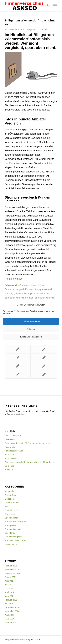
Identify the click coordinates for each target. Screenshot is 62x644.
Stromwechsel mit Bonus (16, 540)
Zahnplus (9, 470)
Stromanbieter (11, 518)
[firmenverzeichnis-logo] (26, 6)
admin (45, 29)
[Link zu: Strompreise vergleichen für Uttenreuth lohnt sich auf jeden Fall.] (18, 349)
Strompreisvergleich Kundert (19, 289)
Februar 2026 (11, 566)
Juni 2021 (9, 585)
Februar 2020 (11, 622)
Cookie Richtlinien (13, 436)
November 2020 (12, 611)
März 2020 (10, 619)
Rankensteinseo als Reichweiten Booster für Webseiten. (31, 462)
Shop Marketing (12, 510)
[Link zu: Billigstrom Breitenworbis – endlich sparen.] (44, 358)
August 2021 (10, 577)
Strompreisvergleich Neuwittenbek (33, 293)
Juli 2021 (9, 581)
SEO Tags (9, 466)
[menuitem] (47, 6)
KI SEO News (11, 458)
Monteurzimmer (12, 503)
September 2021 (12, 573)
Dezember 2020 (12, 607)
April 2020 (9, 615)
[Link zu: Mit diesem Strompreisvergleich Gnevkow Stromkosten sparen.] (18, 358)
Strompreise (10, 525)
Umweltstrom (11, 544)
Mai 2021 (9, 588)
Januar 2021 (10, 604)
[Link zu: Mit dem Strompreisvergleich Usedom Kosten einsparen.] (44, 374)
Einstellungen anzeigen (31, 337)
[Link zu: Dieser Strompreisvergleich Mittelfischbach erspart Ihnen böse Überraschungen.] (44, 349)
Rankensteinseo (14, 279)
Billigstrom (31, 29)
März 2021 (10, 596)
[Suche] (47, 6)
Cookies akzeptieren (31, 321)
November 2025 (12, 569)
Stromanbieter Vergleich (16, 522)
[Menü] (54, 6)
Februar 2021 (11, 600)
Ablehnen (31, 329)
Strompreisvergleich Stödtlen (19, 298)
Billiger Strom (11, 495)
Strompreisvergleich (14, 529)
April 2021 (9, 592)
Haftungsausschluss (14, 451)
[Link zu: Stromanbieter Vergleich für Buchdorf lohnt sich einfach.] (18, 366)
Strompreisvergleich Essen (33, 285)
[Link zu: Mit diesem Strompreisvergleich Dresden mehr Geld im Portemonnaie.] (18, 374)
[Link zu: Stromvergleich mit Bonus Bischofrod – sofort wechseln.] (44, 366)
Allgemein (9, 491)
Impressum (10, 455)
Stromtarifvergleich (13, 537)
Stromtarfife (10, 533)
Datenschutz (10, 439)
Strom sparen (11, 514)
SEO (7, 506)
